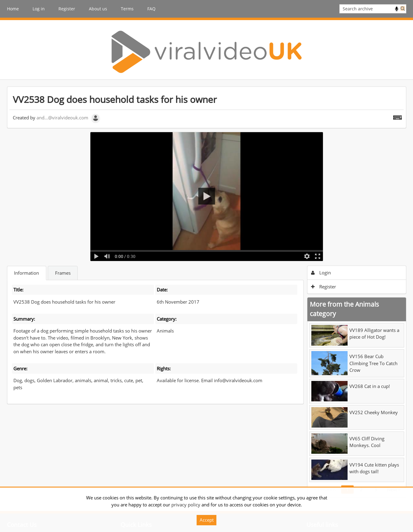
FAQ (151, 9)
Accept (207, 520)
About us (98, 9)
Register (67, 9)
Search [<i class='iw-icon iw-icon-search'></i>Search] (403, 8)
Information (26, 273)
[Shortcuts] (397, 116)
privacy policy (186, 505)
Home (13, 9)
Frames (63, 273)
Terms (127, 9)
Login (321, 273)
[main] (207, 292)
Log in (39, 9)
